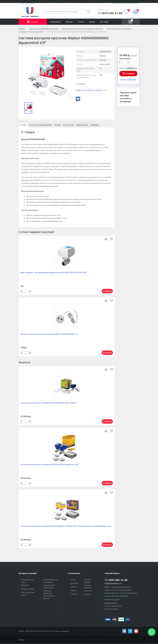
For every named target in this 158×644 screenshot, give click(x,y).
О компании (55, 22)
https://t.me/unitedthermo (130, 631)
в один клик (128, 80)
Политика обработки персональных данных (49, 594)
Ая (27, 640)
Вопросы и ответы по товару (91, 90)
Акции (92, 22)
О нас (73, 580)
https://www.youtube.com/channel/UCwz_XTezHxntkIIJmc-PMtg (136, 631)
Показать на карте (112, 599)
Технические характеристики (40, 125)
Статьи (81, 22)
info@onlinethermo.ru (113, 583)
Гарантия (25, 585)
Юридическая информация (49, 586)
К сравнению (133, 50)
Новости (74, 594)
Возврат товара (27, 589)
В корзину (130, 73)
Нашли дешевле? (125, 58)
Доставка (104, 22)
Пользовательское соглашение (51, 581)
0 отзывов (80, 84)
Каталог (34, 22)
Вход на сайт (134, 4)
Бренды (69, 22)
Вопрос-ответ (68, 125)
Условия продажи (88, 586)
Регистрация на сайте (27, 581)
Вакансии (88, 591)
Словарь (88, 594)
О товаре (23, 125)
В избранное (124, 50)
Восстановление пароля (28, 594)
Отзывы (57, 125)
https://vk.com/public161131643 (124, 631)
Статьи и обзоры (88, 581)
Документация (82, 125)
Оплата (74, 587)
